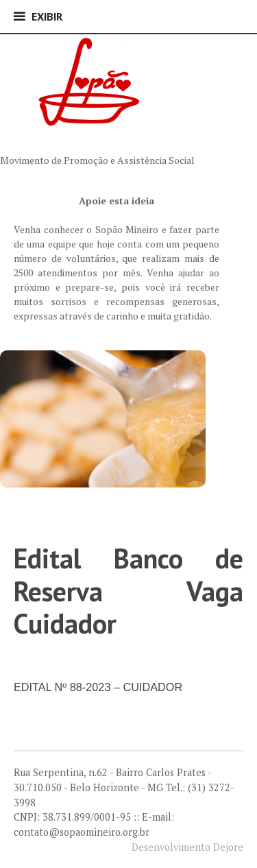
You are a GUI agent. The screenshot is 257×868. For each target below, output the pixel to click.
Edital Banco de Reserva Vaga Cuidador (128, 591)
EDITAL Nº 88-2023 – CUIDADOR (98, 687)
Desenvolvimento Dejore (187, 847)
